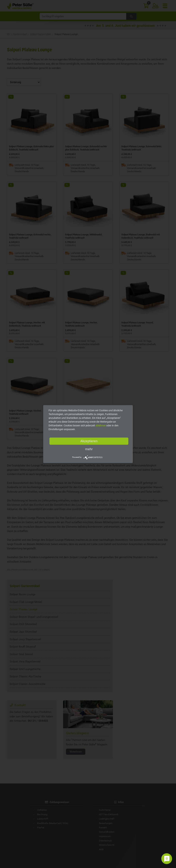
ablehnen (101, 425)
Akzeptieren (89, 441)
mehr (89, 449)
